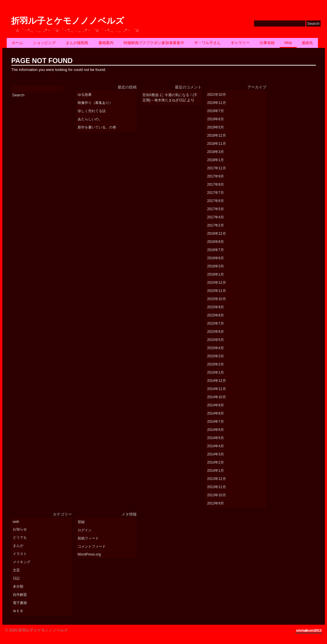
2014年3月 (216, 454)
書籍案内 (106, 43)
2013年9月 (216, 503)
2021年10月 (217, 95)
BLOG (288, 42)
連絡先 (307, 43)
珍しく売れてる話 (92, 111)
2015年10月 (217, 299)
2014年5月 (216, 438)
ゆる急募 (85, 95)
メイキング (22, 562)
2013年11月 (217, 487)
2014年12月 (217, 381)
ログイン (85, 530)
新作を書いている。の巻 (97, 127)
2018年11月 (217, 144)
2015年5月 (216, 340)
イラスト (20, 554)
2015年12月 (217, 283)
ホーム (17, 43)
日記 (16, 578)
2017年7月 (216, 193)
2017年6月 (216, 201)
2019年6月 (216, 119)
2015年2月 (216, 364)
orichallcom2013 (309, 630)
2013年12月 (217, 479)
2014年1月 (216, 471)
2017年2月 (216, 225)
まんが (18, 546)
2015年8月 (216, 315)
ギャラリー (240, 43)
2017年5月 (216, 209)
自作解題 (20, 595)
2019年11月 (217, 103)
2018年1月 (216, 160)
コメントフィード (92, 546)
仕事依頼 (267, 43)
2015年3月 (216, 356)
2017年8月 (216, 185)
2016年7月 (216, 250)
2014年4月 (216, 446)
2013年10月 (217, 495)
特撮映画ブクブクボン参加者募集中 (154, 43)
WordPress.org (89, 554)
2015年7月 (216, 323)
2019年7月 (216, 111)
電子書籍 (20, 603)
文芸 (16, 570)
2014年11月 (217, 389)
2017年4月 (216, 217)
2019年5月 (216, 127)
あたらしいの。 (90, 119)
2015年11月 (217, 291)
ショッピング (44, 43)
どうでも (20, 537)
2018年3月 (216, 152)
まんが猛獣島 (77, 43)
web (16, 522)
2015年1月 (216, 373)
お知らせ (20, 529)
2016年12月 (217, 234)
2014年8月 (216, 413)
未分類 (18, 586)
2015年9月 (216, 307)
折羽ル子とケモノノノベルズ (68, 21)
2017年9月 (216, 176)
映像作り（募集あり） (95, 103)
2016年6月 (216, 258)
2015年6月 (216, 332)
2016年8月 (216, 242)
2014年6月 (216, 430)
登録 (81, 522)
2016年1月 (216, 274)
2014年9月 (216, 405)
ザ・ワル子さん (207, 43)
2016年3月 (216, 266)
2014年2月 (216, 462)
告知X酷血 (151, 95)
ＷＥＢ (18, 611)
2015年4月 (216, 348)
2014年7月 (216, 422)
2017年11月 (217, 168)
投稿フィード (88, 538)
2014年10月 (217, 397)
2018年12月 (217, 135)
